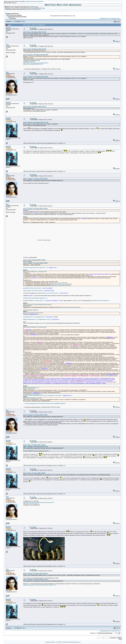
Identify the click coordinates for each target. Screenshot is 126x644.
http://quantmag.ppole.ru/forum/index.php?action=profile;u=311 (40, 585)
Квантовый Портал (13, 14)
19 (14, 21)
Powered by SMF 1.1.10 (52, 642)
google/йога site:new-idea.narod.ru (32, 288)
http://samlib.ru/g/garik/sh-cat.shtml (33, 398)
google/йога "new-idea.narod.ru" (36, 300)
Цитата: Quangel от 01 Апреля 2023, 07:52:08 (35, 179)
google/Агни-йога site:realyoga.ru (100, 300)
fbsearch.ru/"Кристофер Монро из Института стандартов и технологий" (42, 395)
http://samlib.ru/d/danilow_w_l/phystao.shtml (35, 272)
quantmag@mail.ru (36, 9)
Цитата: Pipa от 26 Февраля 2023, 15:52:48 (35, 32)
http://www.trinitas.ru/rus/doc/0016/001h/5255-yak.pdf (37, 305)
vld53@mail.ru (31, 389)
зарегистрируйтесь (38, 2)
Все (24, 21)
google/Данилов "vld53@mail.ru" (33, 394)
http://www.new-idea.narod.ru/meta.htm (57, 283)
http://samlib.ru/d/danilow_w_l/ (31, 388)
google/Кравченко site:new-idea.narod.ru (48, 293)
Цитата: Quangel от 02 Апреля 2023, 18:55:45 (35, 574)
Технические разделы (15, 15)
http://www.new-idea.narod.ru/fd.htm (61, 285)
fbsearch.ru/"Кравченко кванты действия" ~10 (35, 268)
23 (22, 21)
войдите (28, 2)
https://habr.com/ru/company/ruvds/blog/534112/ (36, 63)
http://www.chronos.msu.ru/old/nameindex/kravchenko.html (39, 502)
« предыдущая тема (105, 18)
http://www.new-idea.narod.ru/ (31, 504)
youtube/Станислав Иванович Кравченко (34, 298)
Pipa (7, 72)
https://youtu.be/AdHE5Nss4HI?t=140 (33, 64)
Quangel (8, 118)
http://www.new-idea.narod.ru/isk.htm (33, 313)
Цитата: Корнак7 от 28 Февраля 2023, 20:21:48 (36, 122)
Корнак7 (8, 28)
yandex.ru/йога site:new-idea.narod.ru (33, 291)
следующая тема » (115, 18)
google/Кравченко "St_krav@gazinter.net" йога (38, 319)
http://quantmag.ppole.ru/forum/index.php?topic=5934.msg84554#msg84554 (45, 403)
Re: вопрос (33, 28)
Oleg (7, 45)
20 (16, 21)
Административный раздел (18, 17)
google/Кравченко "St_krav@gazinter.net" (34, 317)
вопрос (14, 18)
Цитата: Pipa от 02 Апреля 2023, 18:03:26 (34, 473)
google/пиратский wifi (29, 62)
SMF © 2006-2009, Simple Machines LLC (70, 642)
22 (20, 21)
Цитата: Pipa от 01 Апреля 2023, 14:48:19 (34, 260)
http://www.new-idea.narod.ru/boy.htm (62, 284)
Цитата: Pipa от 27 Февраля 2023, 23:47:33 (35, 107)
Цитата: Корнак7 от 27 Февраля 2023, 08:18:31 (36, 55)
